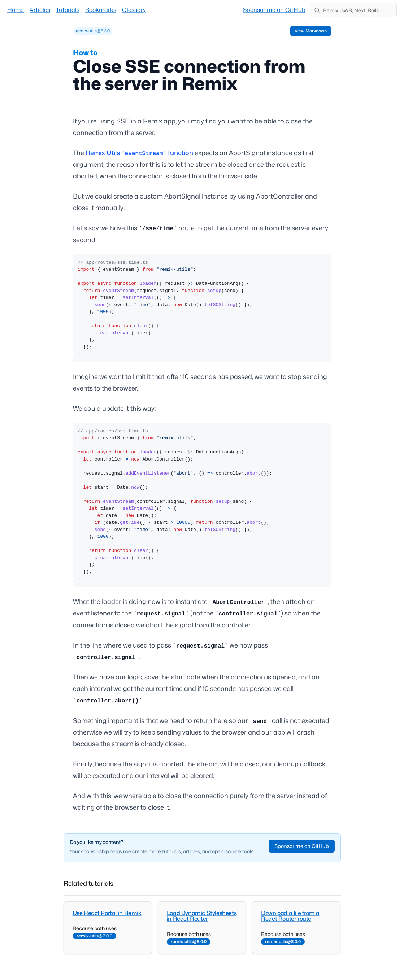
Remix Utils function (139, 153)
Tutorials (68, 10)
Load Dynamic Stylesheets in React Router (202, 916)
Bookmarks (101, 10)
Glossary (134, 10)
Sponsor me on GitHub (274, 10)
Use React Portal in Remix (107, 913)
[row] (93, 31)
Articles (40, 10)
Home (16, 10)
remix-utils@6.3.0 (93, 31)
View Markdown (311, 31)
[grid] (93, 31)
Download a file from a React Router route (290, 916)
